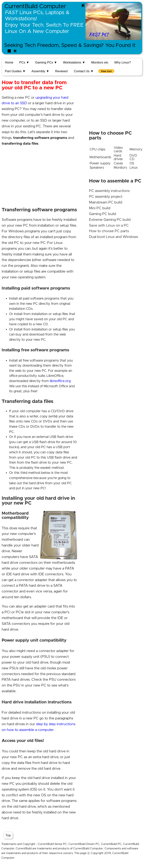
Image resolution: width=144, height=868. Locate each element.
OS (132, 163)
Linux (134, 168)
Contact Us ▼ (84, 71)
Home (9, 62)
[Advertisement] (39, 176)
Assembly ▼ (40, 71)
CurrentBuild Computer (35, 7)
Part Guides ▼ (15, 71)
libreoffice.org (60, 381)
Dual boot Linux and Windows (114, 237)
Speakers (97, 168)
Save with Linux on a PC (109, 226)
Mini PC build (100, 208)
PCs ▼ (24, 62)
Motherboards (100, 157)
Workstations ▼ (74, 62)
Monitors (120, 168)
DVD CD (133, 157)
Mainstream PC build (106, 202)
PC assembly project (106, 197)
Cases (118, 163)
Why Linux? (123, 62)
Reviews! (62, 71)
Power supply (100, 163)
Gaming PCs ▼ (46, 62)
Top (8, 835)
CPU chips (97, 149)
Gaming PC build (103, 214)
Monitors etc (100, 62)
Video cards (118, 150)
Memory (136, 149)
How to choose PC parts (109, 231)
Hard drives (118, 157)
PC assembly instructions (109, 191)
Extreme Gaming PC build (110, 220)
